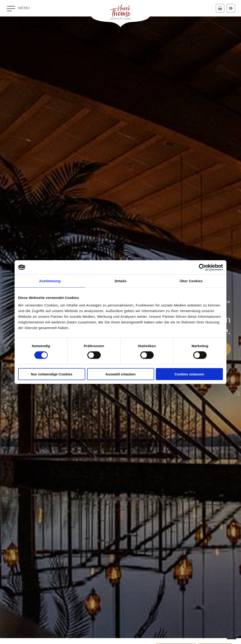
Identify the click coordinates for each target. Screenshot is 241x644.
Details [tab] (120, 281)
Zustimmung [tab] (50, 281)
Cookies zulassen (189, 374)
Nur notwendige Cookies (52, 374)
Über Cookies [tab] (191, 281)
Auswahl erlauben (120, 374)
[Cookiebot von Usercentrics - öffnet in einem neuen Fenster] (202, 267)
